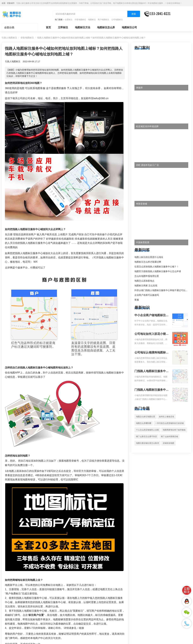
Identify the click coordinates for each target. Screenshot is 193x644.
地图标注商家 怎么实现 (146, 286)
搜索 (134, 14)
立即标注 (63, 27)
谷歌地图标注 (27, 38)
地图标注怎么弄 (106, 27)
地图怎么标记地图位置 (146, 417)
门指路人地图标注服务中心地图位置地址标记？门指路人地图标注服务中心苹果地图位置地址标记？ (152, 390)
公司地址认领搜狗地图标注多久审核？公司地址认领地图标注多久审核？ (152, 353)
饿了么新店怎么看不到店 (146, 436)
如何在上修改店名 (167, 417)
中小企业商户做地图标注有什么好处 (152, 316)
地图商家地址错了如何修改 (174, 430)
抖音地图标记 (80, 20)
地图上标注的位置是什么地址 (149, 257)
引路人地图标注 (9, 38)
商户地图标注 (103, 20)
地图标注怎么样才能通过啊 (148, 262)
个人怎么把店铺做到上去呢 (147, 430)
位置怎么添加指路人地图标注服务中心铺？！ (157, 267)
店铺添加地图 (168, 443)
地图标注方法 (83, 27)
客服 (137, 300)
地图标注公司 (129, 27)
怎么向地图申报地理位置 (147, 276)
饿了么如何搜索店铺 (169, 436)
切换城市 (11, 3)
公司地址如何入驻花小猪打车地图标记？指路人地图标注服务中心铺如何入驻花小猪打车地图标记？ (152, 334)
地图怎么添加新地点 (144, 281)
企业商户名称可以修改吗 (147, 295)
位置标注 (69, 20)
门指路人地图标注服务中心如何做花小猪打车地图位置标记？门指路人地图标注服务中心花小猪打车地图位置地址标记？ (152, 371)
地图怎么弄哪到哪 (144, 423)
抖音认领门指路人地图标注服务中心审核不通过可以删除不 (163, 290)
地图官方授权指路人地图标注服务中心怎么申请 (158, 271)
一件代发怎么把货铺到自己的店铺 (169, 423)
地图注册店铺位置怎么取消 (147, 443)
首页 (48, 27)
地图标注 (92, 20)
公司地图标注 (117, 20)
